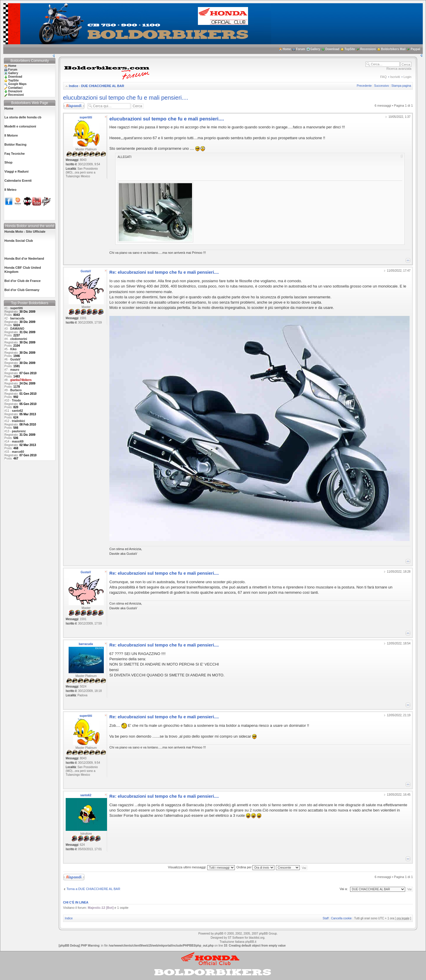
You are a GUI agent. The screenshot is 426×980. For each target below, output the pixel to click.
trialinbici (18, 421)
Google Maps (17, 84)
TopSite (350, 49)
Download (332, 49)
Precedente (364, 86)
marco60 (18, 452)
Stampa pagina (401, 86)
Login (407, 77)
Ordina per (255, 867)
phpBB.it (251, 942)
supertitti (17, 308)
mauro (15, 370)
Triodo (17, 400)
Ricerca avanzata (399, 69)
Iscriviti (395, 77)
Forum (301, 49)
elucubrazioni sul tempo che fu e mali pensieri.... (126, 98)
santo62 (18, 411)
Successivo (382, 86)
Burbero (16, 390)
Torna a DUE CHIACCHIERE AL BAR (93, 889)
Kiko (13, 349)
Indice (74, 86)
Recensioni (368, 49)
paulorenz (19, 431)
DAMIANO (17, 329)
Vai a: (344, 889)
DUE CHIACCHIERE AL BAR (103, 86)
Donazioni (15, 91)
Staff (326, 918)
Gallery (315, 49)
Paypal (415, 49)
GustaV (15, 359)
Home (287, 49)
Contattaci (15, 88)
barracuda (17, 318)
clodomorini (19, 339)
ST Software (236, 938)
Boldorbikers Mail (393, 49)
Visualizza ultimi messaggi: (201, 867)
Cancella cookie (341, 918)
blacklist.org (257, 938)
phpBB (219, 934)
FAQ (383, 77)
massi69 (18, 441)
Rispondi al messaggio (74, 106)
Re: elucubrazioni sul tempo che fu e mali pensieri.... (164, 272)
